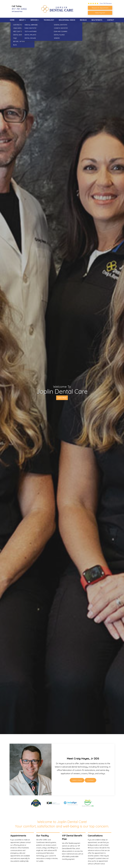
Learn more (77, 780)
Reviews (83, 20)
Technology (49, 20)
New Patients (97, 20)
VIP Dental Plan (17, 11)
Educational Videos (67, 20)
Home (12, 20)
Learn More (62, 398)
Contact (111, 20)
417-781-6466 (19, 9)
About (22, 20)
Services (34, 20)
